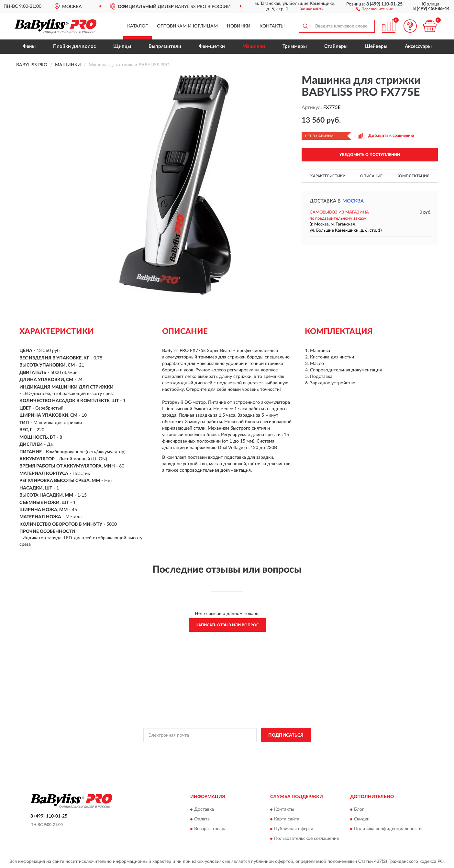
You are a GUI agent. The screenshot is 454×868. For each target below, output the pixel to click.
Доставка (204, 809)
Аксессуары (418, 46)
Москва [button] (353, 201)
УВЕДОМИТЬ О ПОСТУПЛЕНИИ (370, 155)
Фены (29, 46)
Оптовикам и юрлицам (187, 26)
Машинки (254, 46)
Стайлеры (336, 46)
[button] (375, 9)
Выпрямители (165, 46)
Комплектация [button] (413, 176)
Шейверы (376, 46)
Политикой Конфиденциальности (221, 750)
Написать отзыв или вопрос (227, 625)
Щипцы (122, 46)
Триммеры (295, 46)
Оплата (202, 819)
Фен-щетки (212, 46)
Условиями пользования (278, 750)
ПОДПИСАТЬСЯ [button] (286, 735)
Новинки (239, 26)
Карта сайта (287, 819)
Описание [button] (371, 176)
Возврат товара (210, 829)
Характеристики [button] (328, 176)
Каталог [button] (138, 26)
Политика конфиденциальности (388, 829)
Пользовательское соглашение (306, 839)
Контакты (272, 26)
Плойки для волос (74, 46)
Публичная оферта (294, 829)
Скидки (362, 819)
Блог (359, 809)
